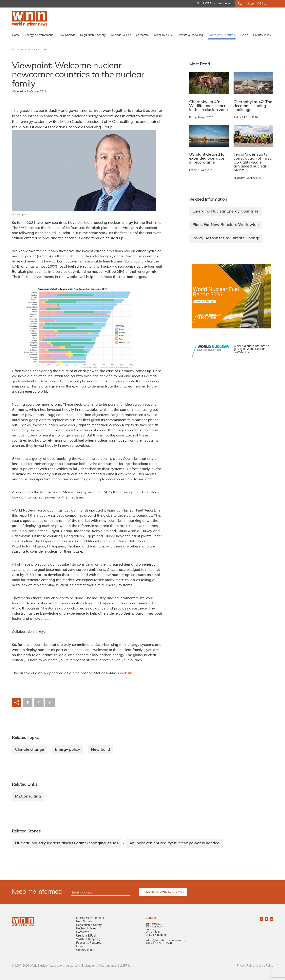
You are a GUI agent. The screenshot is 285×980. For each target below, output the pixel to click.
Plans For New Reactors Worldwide (226, 225)
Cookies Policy (264, 966)
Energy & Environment (39, 35)
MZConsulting (28, 797)
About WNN (204, 4)
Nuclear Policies (121, 35)
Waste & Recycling (191, 35)
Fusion (244, 35)
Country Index (262, 35)
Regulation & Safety (93, 35)
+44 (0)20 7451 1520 (159, 943)
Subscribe (224, 4)
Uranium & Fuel (164, 35)
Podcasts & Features (222, 35)
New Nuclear (67, 35)
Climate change (29, 750)
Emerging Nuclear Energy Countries (226, 212)
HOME (15, 50)
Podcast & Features (89, 943)
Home (16, 35)
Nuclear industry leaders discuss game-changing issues (67, 843)
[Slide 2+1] (238, 335)
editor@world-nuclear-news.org (166, 941)
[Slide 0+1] (224, 335)
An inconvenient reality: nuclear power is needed (174, 843)
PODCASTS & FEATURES (34, 50)
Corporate (142, 35)
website (126, 673)
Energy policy (67, 750)
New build (100, 750)
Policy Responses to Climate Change (226, 238)
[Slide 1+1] (231, 335)
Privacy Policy (246, 966)
